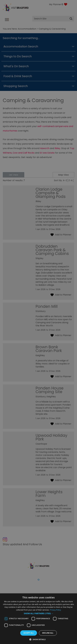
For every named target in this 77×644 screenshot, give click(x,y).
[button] (39, 613)
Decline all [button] (48, 633)
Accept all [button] (29, 633)
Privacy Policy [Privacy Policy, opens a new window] (55, 610)
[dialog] (38, 619)
